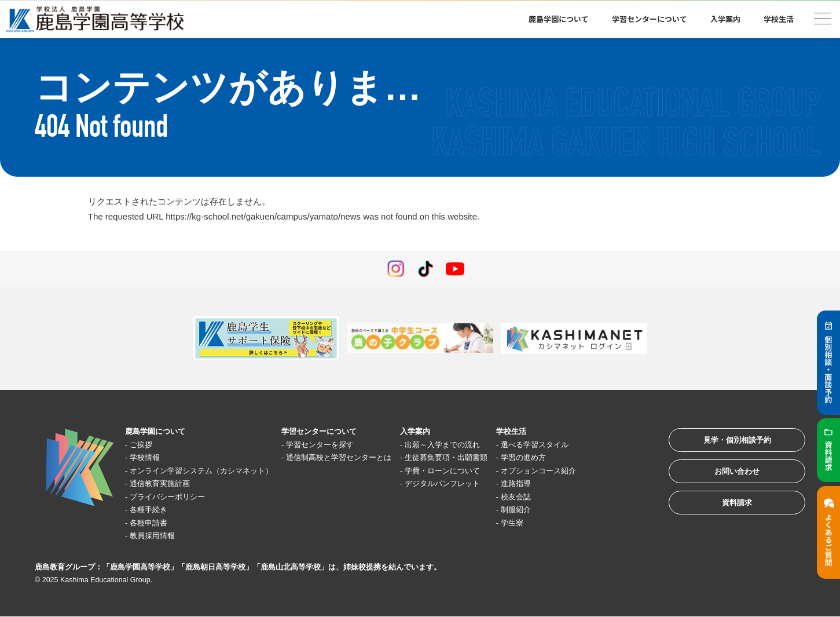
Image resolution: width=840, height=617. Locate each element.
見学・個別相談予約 (727, 443)
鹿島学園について (559, 19)
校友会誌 (574, 497)
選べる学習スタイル (596, 445)
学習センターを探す (351, 445)
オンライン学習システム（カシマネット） (215, 471)
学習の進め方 (583, 458)
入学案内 (725, 19)
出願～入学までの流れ (491, 445)
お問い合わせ (727, 479)
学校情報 (150, 458)
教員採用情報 (159, 536)
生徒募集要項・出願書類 (495, 458)
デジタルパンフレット (491, 484)
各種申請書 (154, 523)
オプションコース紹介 (600, 471)
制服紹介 (574, 510)
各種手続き (154, 510)
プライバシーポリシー (176, 497)
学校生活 (779, 19)
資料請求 (727, 515)
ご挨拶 (146, 445)
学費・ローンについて (491, 471)
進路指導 (574, 484)
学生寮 (570, 523)
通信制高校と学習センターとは (372, 458)
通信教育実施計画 (167, 484)
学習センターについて (650, 19)
